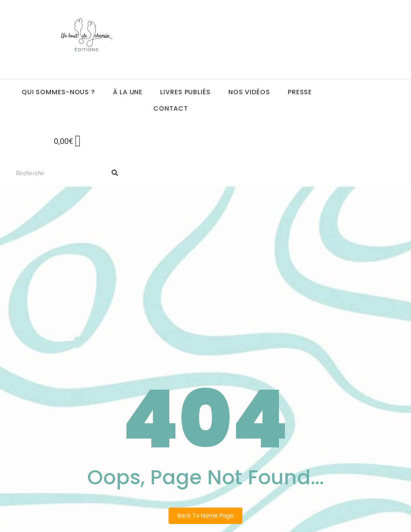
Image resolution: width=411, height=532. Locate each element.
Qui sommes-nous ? (58, 92)
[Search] (60, 173)
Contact (171, 108)
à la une (128, 92)
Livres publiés (185, 92)
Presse (300, 92)
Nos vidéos (249, 92)
